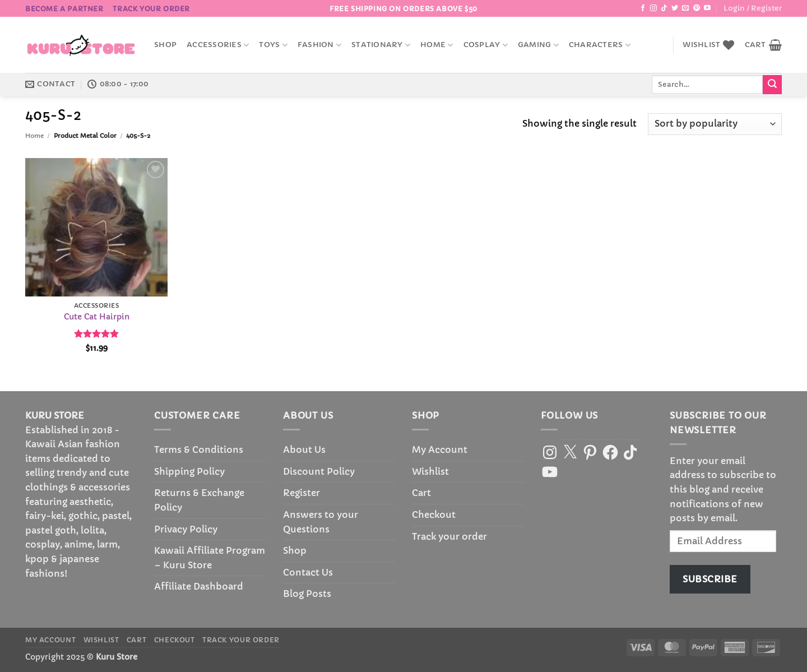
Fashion (319, 45)
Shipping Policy (189, 471)
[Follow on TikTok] (664, 8)
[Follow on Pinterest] (697, 8)
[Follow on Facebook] (643, 8)
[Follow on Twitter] (675, 8)
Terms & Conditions (199, 449)
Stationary (381, 45)
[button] (753, 8)
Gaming (538, 45)
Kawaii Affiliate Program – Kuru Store (210, 558)
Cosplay (486, 45)
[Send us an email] (685, 8)
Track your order (151, 9)
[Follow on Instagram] (653, 8)
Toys (273, 45)
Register (302, 493)
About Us (304, 449)
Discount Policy (319, 471)
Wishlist (430, 471)
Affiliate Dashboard (199, 586)
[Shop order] (715, 124)
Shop (165, 45)
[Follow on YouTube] (707, 8)
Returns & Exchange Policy (199, 500)
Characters (600, 45)
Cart (421, 493)
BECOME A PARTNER (64, 9)
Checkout (434, 515)
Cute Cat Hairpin (97, 317)
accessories (218, 45)
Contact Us (308, 572)
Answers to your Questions (321, 522)
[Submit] (772, 85)
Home (437, 45)
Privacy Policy (186, 529)
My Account (440, 449)
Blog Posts (307, 594)
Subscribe (710, 579)
